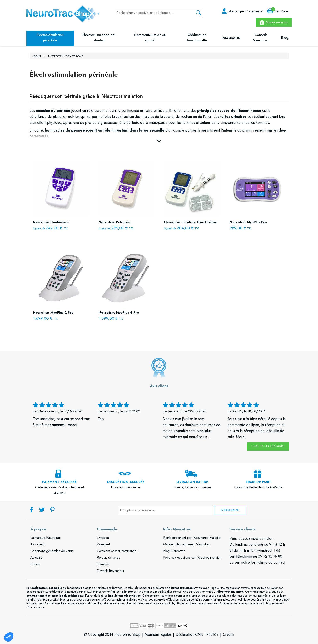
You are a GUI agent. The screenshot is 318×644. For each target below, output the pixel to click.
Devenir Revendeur (111, 571)
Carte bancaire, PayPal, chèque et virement (60, 485)
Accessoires (231, 38)
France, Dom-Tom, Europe (192, 482)
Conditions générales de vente (52, 551)
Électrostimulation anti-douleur (100, 38)
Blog (285, 38)
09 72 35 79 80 (270, 556)
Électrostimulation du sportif (150, 38)
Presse (35, 564)
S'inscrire (230, 510)
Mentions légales (158, 634)
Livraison (103, 538)
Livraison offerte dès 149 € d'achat (259, 482)
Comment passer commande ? (118, 551)
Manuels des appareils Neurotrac (187, 544)
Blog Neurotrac (174, 551)
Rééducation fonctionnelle (197, 38)
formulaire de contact (268, 562)
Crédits (228, 634)
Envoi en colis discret (126, 482)
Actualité (37, 558)
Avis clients (38, 544)
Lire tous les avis (268, 446)
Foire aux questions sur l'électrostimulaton (192, 558)
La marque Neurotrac (46, 538)
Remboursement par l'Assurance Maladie (192, 538)
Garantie (103, 564)
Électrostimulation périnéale (50, 38)
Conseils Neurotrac (261, 38)
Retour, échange (109, 558)
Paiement (103, 544)
